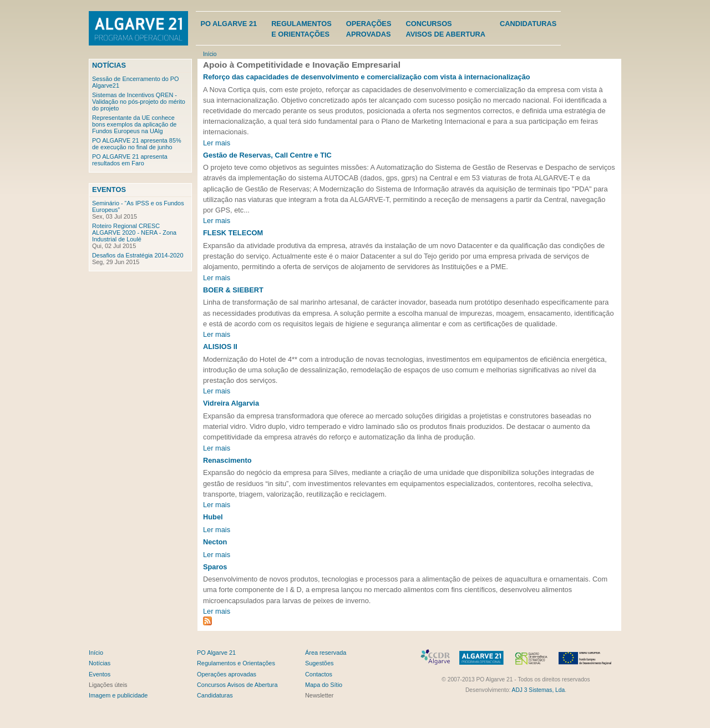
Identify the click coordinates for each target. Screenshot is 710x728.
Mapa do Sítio (324, 685)
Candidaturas (528, 24)
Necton (215, 542)
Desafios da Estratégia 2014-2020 (138, 255)
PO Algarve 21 (229, 24)
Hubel (213, 517)
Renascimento (227, 460)
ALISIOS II (220, 347)
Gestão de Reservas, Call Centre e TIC (267, 155)
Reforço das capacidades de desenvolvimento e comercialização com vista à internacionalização (367, 77)
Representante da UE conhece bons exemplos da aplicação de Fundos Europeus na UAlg (134, 124)
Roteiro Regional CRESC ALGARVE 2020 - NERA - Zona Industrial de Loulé (134, 232)
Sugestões (319, 663)
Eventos (109, 189)
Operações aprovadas (227, 674)
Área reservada (326, 653)
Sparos (215, 567)
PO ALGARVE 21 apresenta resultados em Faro (130, 160)
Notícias (109, 65)
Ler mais (217, 143)
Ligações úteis (108, 685)
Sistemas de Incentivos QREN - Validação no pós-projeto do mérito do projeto (139, 102)
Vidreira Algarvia (231, 403)
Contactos (319, 674)
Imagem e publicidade (118, 695)
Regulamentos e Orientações (236, 663)
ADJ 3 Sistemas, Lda (539, 690)
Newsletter (319, 695)
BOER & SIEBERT (233, 290)
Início (210, 54)
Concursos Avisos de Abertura (237, 685)
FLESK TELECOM (233, 233)
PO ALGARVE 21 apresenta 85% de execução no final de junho (137, 144)
